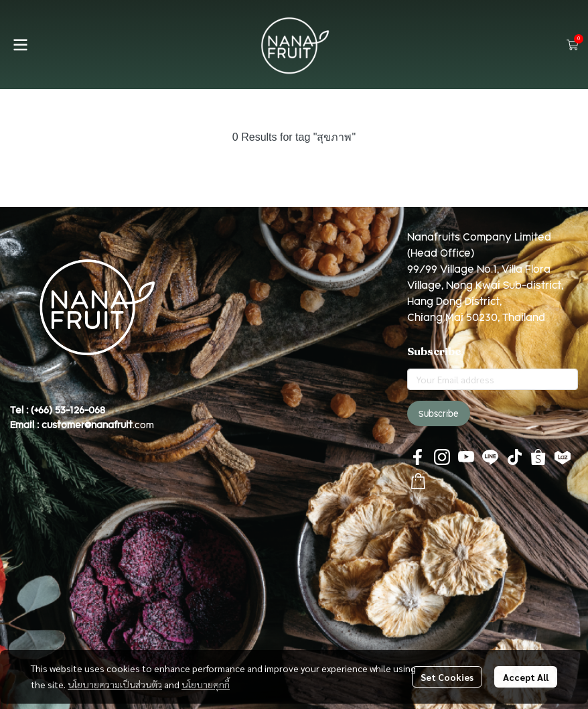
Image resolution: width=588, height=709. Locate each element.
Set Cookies (447, 677)
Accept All (526, 677)
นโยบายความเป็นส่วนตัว (115, 684)
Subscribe (439, 413)
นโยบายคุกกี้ (206, 684)
